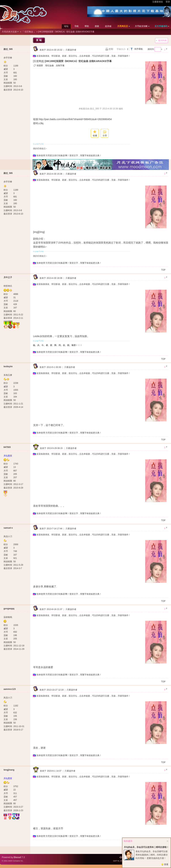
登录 (168, 2)
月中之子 (8, 277)
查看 (166, 864)
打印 (111, 49)
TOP (163, 270)
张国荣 (40, 66)
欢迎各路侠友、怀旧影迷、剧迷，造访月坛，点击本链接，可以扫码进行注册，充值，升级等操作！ (84, 56)
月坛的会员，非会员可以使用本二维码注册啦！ (146, 847)
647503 (7, 447)
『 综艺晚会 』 (29, 32)
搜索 (97, 26)
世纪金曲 (50, 66)
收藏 (95, 136)
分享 (105, 136)
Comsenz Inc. (18, 861)
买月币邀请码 (161, 26)
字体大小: (121, 49)
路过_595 (8, 49)
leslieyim (8, 366)
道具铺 (108, 26)
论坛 (66, 26)
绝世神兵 (8, 286)
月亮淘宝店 (123, 26)
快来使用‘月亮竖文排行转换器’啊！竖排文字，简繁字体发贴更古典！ (69, 156)
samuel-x (8, 528)
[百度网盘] (39, 61)
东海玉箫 (8, 375)
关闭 (167, 841)
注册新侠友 (158, 2)
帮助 (87, 26)
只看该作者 (71, 50)
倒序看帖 (139, 49)
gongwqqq (9, 609)
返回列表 (162, 40)
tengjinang (9, 770)
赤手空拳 (8, 58)
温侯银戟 (8, 617)
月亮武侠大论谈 (9, 32)
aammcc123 (10, 689)
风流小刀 (8, 536)
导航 (77, 26)
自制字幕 (60, 66)
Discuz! (18, 857)
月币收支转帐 (141, 26)
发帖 (39, 40)
